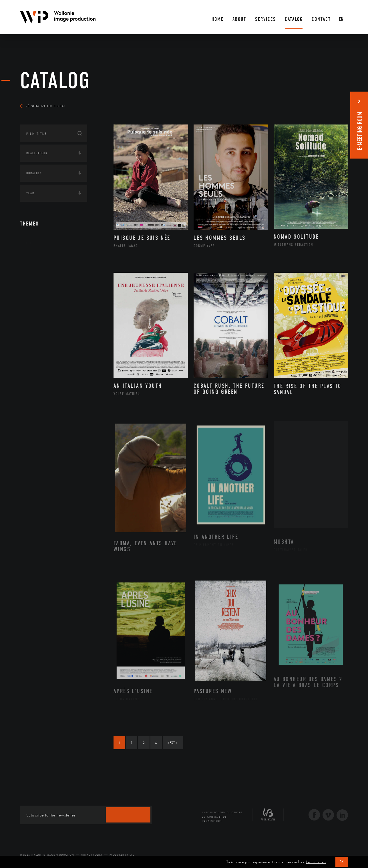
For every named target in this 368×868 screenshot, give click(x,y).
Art (29, 243)
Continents (36, 261)
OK (342, 862)
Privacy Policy (92, 855)
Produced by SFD (122, 855)
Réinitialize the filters (43, 106)
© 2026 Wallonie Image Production (47, 855)
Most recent (338, 100)
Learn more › (316, 862)
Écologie (34, 278)
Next (173, 743)
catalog (55, 81)
